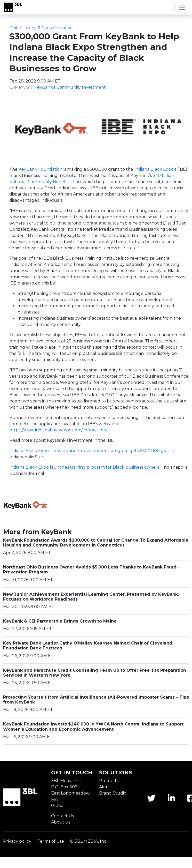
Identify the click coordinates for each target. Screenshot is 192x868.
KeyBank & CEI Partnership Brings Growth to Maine (60, 621)
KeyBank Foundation (41, 169)
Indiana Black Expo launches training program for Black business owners (84, 467)
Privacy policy (17, 841)
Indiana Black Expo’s (155, 169)
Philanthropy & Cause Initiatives (42, 28)
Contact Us (62, 816)
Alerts (105, 787)
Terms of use (51, 841)
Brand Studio (113, 793)
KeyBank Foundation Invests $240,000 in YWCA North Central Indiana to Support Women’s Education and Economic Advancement (93, 727)
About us (61, 822)
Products (109, 781)
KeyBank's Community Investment (70, 87)
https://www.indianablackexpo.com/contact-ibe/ (58, 430)
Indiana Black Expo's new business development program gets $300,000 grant (91, 451)
